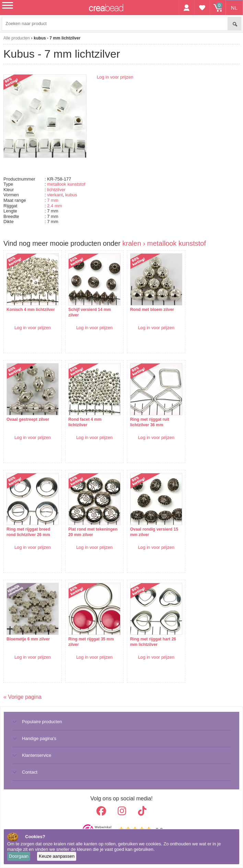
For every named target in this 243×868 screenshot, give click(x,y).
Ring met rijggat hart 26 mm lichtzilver (153, 642)
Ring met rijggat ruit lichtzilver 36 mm (150, 422)
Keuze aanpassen (57, 856)
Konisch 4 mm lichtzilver (31, 310)
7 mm (53, 200)
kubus (71, 195)
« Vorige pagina (22, 697)
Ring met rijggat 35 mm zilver (91, 642)
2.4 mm (54, 206)
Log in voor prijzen (115, 77)
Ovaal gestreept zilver (28, 419)
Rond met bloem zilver (152, 310)
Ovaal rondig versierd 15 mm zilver (154, 532)
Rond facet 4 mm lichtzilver (85, 422)
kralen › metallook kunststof (164, 243)
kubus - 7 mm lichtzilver (57, 38)
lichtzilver (56, 190)
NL (234, 8)
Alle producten (17, 38)
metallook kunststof (66, 184)
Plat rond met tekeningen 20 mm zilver (93, 532)
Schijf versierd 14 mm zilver (90, 312)
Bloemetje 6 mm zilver (28, 639)
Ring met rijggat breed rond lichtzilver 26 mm (28, 532)
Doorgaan (19, 856)
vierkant (55, 195)
